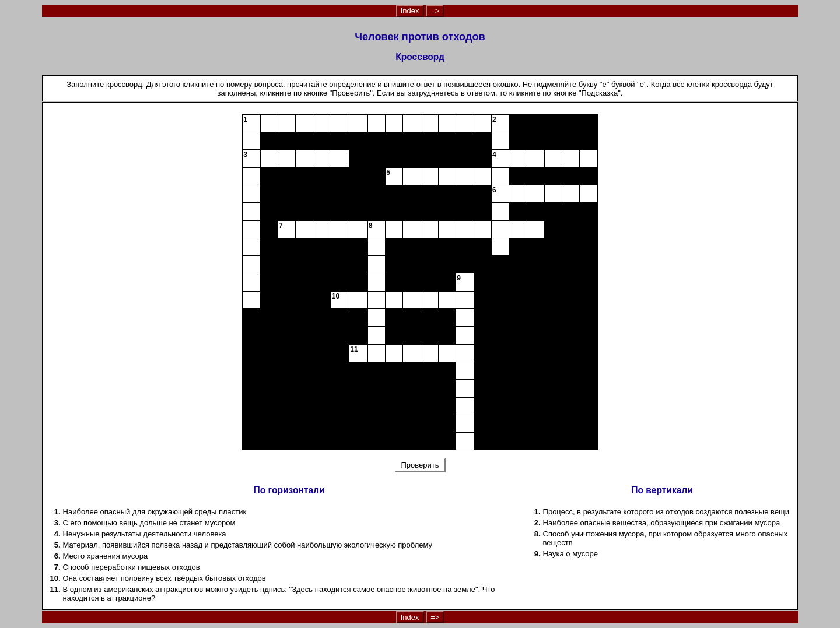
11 (354, 349)
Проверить (420, 465)
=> (435, 11)
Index (410, 11)
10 (336, 296)
